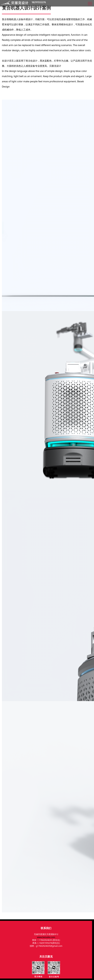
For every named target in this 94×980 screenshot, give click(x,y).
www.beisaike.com (46, 937)
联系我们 (46, 928)
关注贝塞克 (46, 956)
